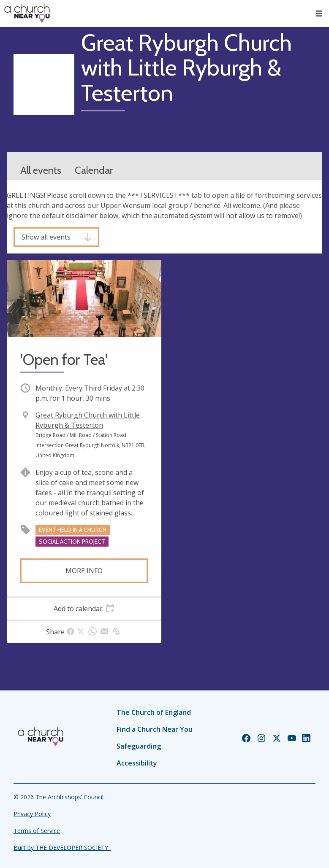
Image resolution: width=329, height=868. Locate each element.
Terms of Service (37, 831)
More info (84, 571)
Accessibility (137, 763)
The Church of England (154, 712)
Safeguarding (139, 746)
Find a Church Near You (155, 729)
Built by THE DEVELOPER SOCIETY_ (62, 848)
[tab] (84, 609)
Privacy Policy (32, 814)
